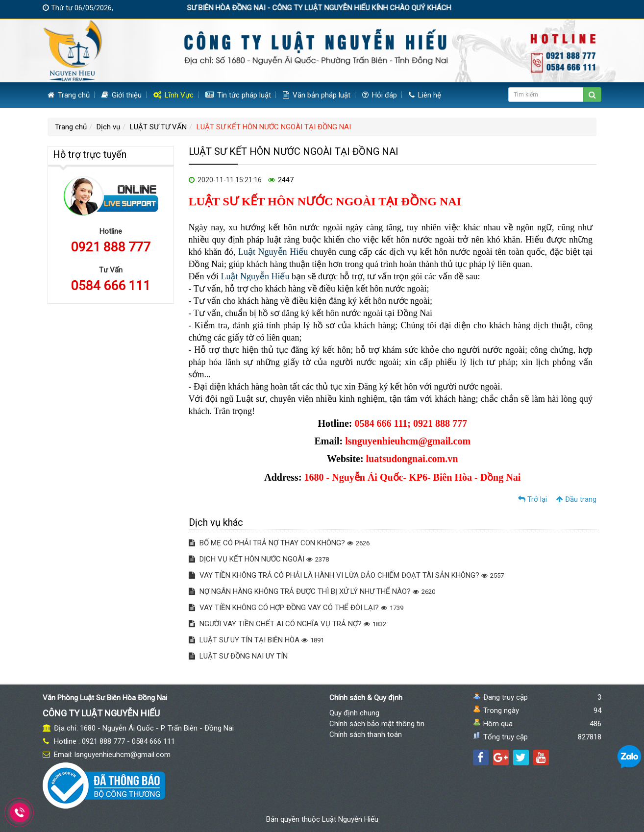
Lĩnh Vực (173, 95)
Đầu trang (576, 499)
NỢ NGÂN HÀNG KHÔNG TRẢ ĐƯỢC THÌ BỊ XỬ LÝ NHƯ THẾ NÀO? (312, 591)
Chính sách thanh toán (366, 734)
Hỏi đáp (380, 95)
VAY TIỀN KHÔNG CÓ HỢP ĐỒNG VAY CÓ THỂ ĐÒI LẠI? (296, 608)
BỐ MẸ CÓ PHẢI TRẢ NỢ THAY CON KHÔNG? (279, 543)
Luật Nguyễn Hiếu (273, 252)
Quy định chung (354, 713)
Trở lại (533, 499)
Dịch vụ (108, 127)
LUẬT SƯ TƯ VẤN (158, 127)
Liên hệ (425, 95)
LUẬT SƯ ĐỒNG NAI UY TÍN (238, 656)
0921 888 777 (111, 247)
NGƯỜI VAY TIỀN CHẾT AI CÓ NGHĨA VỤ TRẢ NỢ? (287, 624)
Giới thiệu (122, 95)
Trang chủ (69, 95)
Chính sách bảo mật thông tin (377, 724)
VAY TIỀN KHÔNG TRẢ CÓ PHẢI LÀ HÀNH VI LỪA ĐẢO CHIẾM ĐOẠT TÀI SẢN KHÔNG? (346, 575)
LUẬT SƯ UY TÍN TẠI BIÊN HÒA (256, 640)
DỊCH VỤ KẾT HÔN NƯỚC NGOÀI (259, 559)
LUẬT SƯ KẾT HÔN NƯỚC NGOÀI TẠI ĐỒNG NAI (274, 127)
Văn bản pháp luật (317, 95)
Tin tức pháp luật (238, 95)
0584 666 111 (111, 286)
